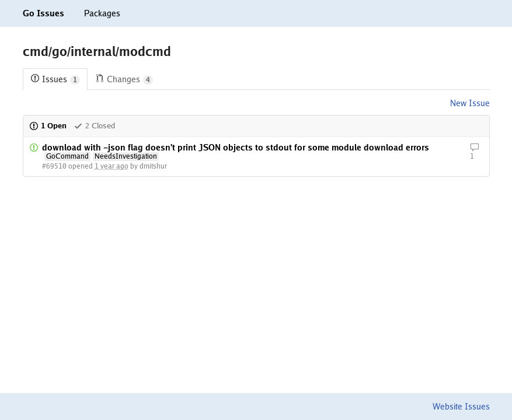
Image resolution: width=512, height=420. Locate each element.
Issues (55, 80)
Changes (124, 80)
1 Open (48, 126)
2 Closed (94, 126)
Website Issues (461, 407)
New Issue (470, 103)
